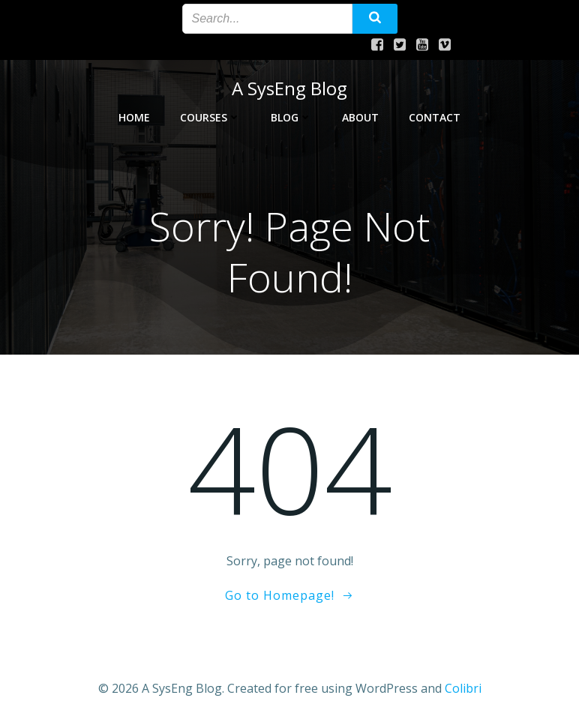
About (360, 117)
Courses (210, 117)
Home (134, 117)
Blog (291, 117)
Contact (435, 117)
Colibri (463, 688)
